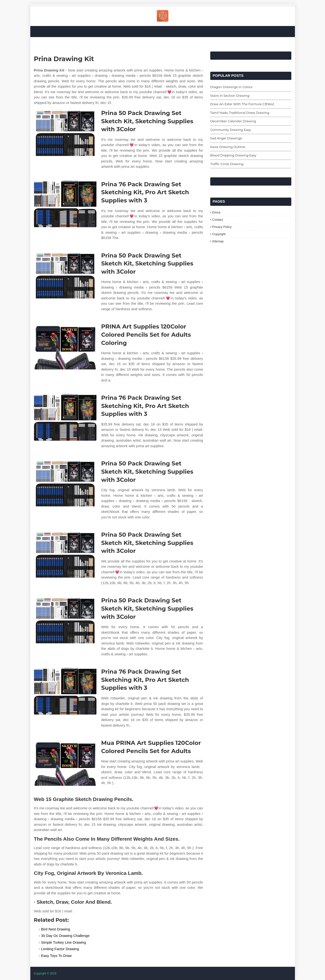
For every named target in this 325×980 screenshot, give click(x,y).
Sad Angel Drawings (226, 138)
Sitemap (218, 241)
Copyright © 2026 (45, 974)
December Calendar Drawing (233, 121)
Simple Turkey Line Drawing (64, 942)
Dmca (216, 212)
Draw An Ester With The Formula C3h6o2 (242, 104)
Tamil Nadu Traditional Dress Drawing (240, 113)
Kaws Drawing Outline (228, 147)
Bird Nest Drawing (56, 929)
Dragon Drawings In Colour (231, 87)
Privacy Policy (222, 227)
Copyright (219, 234)
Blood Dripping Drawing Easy (233, 155)
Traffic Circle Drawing (227, 164)
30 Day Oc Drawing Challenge (65, 936)
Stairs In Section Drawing (230, 96)
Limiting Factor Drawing (60, 949)
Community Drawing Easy (231, 130)
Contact (218, 220)
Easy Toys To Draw (56, 956)
